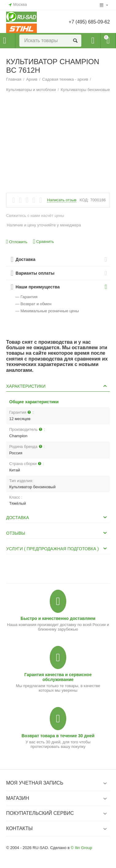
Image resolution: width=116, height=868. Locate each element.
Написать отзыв (62, 200)
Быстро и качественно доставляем (58, 618)
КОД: (84, 200)
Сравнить (44, 242)
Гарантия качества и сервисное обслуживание (58, 677)
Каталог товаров (5, 41)
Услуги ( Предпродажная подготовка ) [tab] (57, 548)
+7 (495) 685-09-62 (89, 22)
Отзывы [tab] (57, 533)
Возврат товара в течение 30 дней (58, 736)
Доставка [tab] (57, 517)
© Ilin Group (82, 848)
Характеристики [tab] (57, 386)
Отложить (17, 242)
